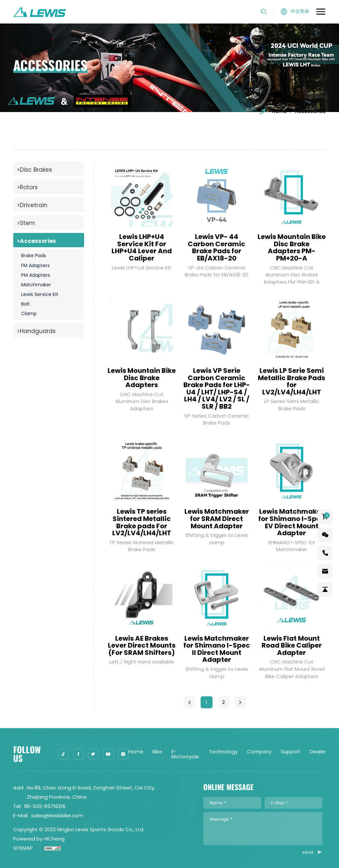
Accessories (310, 111)
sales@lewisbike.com (57, 815)
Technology (223, 752)
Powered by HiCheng (39, 839)
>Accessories (36, 241)
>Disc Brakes (34, 170)
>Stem (26, 223)
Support (291, 752)
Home (273, 111)
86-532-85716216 (45, 806)
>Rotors (27, 187)
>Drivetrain (32, 205)
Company (259, 752)
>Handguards (36, 331)
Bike (157, 752)
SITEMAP (23, 848)
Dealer (318, 752)
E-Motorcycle (185, 754)
